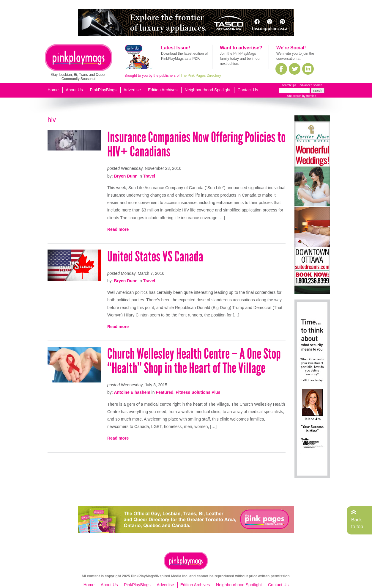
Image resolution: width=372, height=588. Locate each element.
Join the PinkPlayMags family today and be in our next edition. (240, 59)
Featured (164, 392)
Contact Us (248, 90)
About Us (74, 90)
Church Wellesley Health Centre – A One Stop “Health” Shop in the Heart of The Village (194, 361)
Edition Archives (163, 90)
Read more (118, 229)
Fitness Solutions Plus (198, 392)
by (309, 96)
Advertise (132, 90)
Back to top (357, 523)
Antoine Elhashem (132, 392)
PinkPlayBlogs (103, 90)
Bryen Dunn (126, 176)
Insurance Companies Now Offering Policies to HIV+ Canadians (196, 144)
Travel (149, 176)
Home (53, 90)
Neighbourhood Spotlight (207, 90)
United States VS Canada (155, 257)
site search (294, 96)
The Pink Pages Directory (201, 76)
